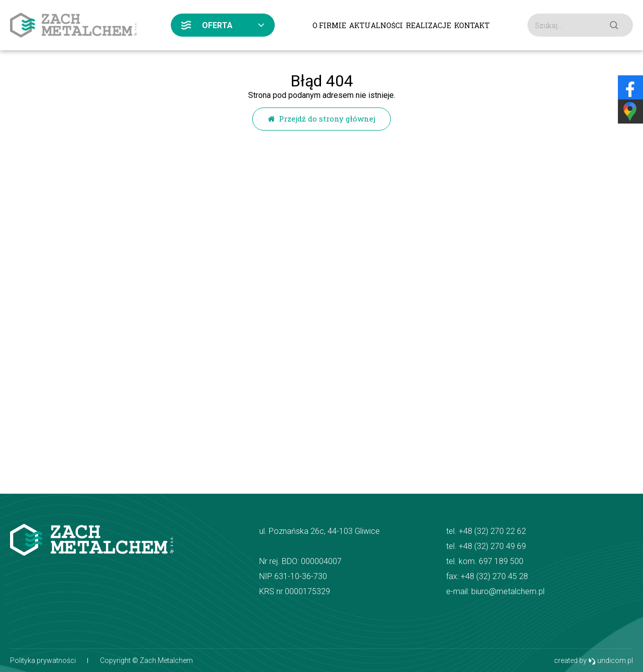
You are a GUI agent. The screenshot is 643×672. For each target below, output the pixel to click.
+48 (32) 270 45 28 (494, 576)
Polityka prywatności (43, 660)
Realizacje (428, 25)
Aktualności (376, 25)
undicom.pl (611, 661)
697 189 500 (501, 561)
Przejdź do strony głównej (321, 119)
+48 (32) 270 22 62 (492, 531)
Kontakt (472, 25)
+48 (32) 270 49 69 (492, 546)
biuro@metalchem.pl (508, 591)
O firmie (329, 25)
